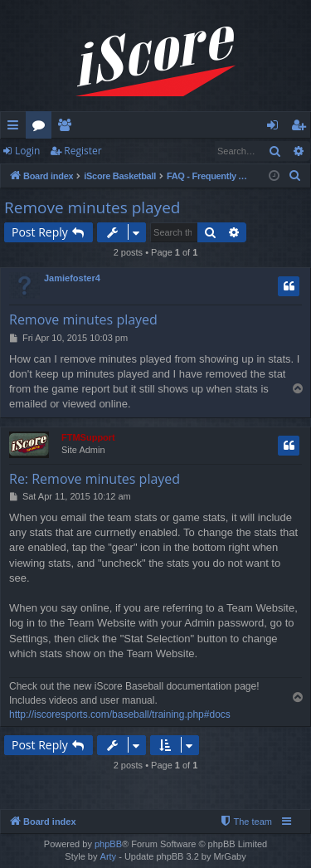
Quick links (16, 128)
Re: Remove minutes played (95, 479)
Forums (42, 128)
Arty (109, 856)
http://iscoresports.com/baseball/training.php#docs (120, 714)
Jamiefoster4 (72, 278)
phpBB (108, 844)
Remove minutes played (92, 207)
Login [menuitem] (276, 128)
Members (68, 128)
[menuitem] (295, 176)
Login (27, 151)
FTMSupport (88, 437)
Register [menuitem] (302, 128)
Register (83, 151)
